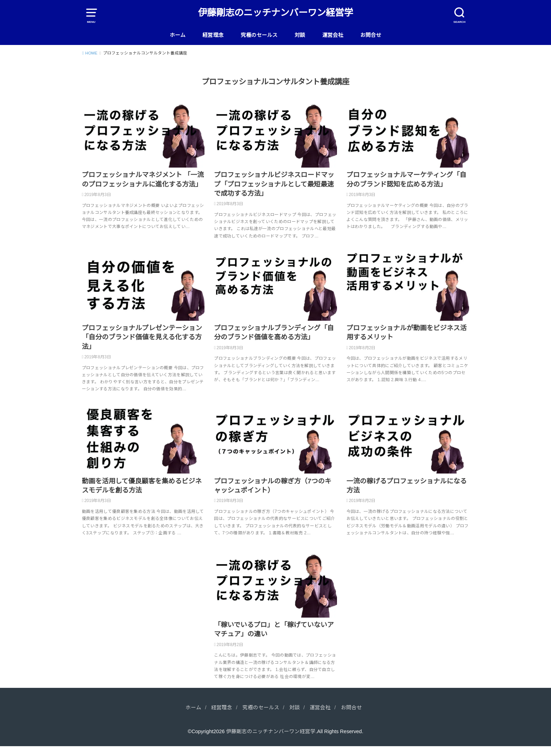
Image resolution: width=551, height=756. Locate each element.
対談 (300, 35)
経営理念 (213, 35)
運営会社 (333, 35)
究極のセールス (259, 35)
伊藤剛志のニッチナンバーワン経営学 (275, 13)
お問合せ (371, 35)
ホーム (178, 35)
